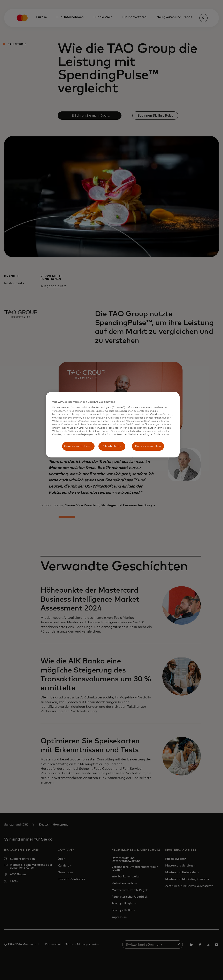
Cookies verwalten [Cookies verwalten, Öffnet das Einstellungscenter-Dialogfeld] (148, 446)
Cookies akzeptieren (78, 446)
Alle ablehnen (112, 446)
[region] (113, 425)
